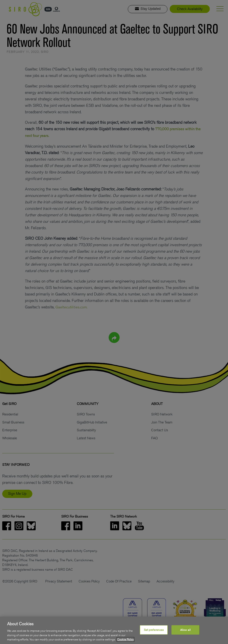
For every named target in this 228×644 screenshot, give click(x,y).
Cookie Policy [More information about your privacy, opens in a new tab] (125, 639)
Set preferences (154, 630)
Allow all (185, 630)
